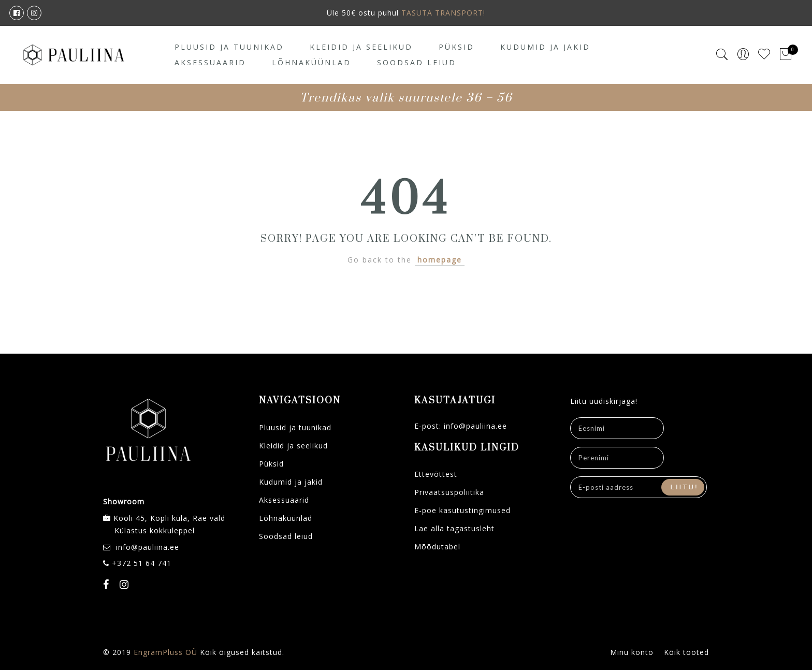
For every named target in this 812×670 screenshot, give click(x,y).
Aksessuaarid (210, 62)
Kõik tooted (686, 652)
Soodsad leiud (417, 62)
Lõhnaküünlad (311, 62)
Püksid (456, 47)
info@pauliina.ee (148, 547)
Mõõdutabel (437, 547)
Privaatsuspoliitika (449, 492)
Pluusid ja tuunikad (229, 47)
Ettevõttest (436, 474)
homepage (440, 260)
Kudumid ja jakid (545, 47)
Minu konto (632, 652)
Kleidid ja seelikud (361, 47)
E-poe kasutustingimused (462, 510)
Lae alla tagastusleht (454, 528)
